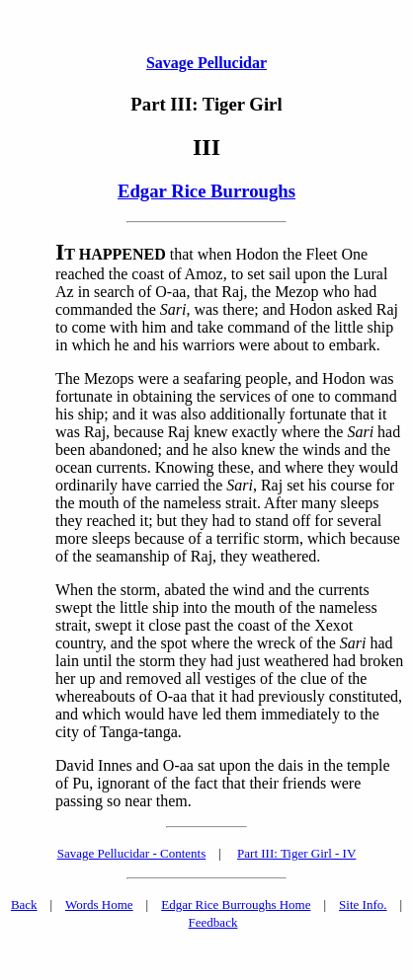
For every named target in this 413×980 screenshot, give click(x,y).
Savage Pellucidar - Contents (132, 853)
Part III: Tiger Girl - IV (296, 853)
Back (24, 905)
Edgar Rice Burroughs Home (236, 905)
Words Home (99, 905)
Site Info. (363, 905)
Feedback (213, 922)
